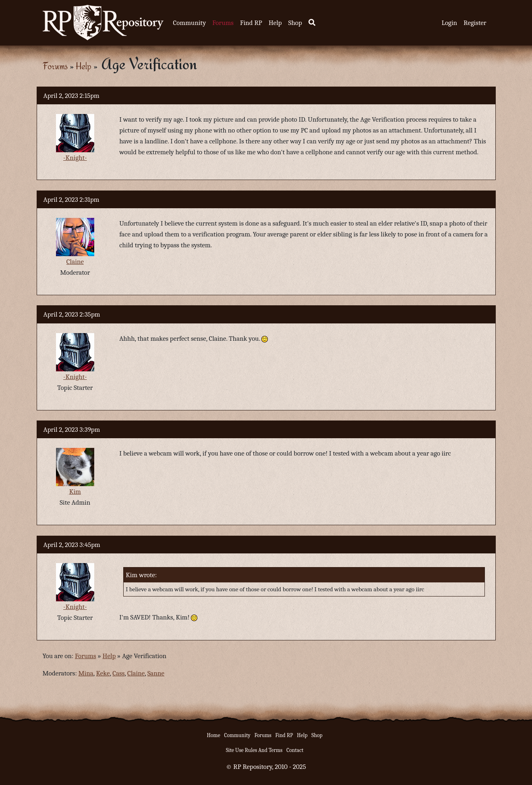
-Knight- (75, 158)
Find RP (251, 23)
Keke (103, 673)
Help (275, 23)
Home (214, 735)
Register (475, 23)
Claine (75, 262)
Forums (223, 23)
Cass (118, 673)
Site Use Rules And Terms (254, 750)
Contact (295, 750)
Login (449, 23)
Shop (295, 23)
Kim (75, 492)
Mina (86, 673)
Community (190, 23)
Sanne (156, 673)
